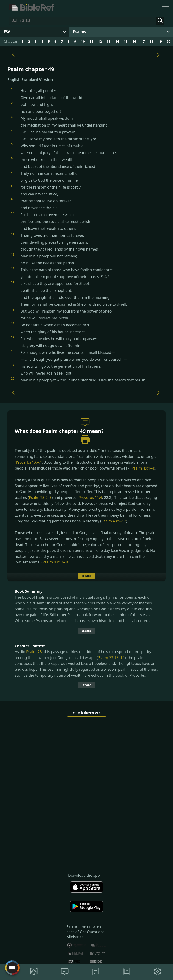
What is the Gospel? (86, 713)
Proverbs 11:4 (90, 498)
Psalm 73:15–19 (111, 658)
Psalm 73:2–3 (40, 498)
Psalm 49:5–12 (114, 521)
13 (108, 41)
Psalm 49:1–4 (143, 468)
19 (160, 41)
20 (169, 41)
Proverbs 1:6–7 (29, 462)
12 (100, 41)
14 (117, 41)
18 (151, 41)
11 (91, 41)
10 (83, 41)
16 (134, 41)
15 (126, 41)
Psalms (80, 32)
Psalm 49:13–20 (56, 562)
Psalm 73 (34, 652)
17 (143, 41)
